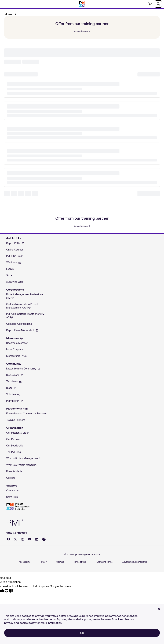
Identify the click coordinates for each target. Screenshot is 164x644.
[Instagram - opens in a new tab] (23, 539)
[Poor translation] (9, 591)
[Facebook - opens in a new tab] (8, 539)
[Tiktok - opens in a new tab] (44, 539)
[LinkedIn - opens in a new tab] (37, 539)
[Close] (159, 609)
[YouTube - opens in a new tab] (30, 539)
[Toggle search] (158, 4)
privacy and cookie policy (20, 623)
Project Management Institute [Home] (18, 507)
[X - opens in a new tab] (15, 539)
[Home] (82, 4)
